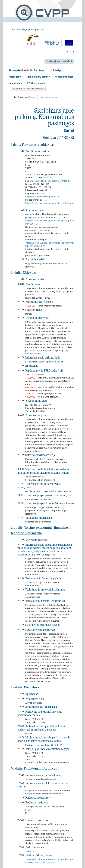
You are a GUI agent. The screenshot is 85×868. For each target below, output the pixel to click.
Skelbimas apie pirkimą (24, 97)
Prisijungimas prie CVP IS (59, 61)
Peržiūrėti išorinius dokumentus (28, 89)
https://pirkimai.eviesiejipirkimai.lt (42, 197)
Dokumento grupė (49, 97)
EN (68, 52)
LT (73, 52)
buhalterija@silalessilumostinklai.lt (53, 181)
